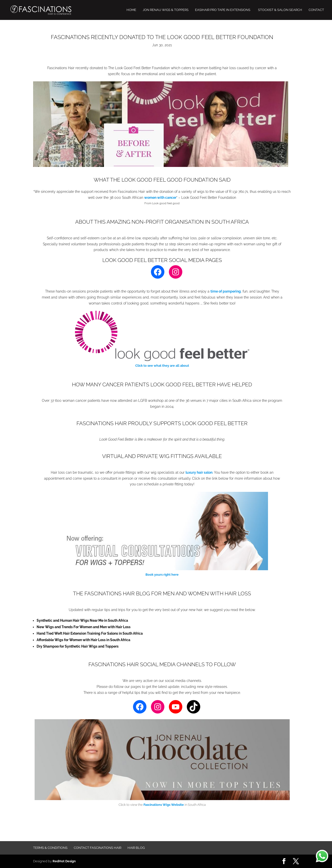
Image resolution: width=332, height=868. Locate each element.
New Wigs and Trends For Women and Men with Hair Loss (84, 627)
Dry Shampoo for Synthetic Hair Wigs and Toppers (78, 646)
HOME (131, 10)
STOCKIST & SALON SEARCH (280, 10)
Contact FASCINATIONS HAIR (98, 848)
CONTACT (316, 10)
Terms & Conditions (50, 848)
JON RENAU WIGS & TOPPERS (166, 10)
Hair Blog (136, 848)
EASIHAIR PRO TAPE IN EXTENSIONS (223, 10)
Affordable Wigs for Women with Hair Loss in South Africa (83, 640)
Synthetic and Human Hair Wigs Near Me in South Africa (82, 620)
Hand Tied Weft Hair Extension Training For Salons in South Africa (90, 633)
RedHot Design (64, 861)
